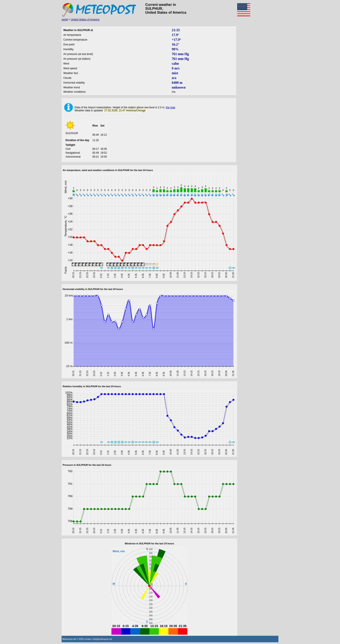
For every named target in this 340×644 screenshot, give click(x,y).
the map (171, 107)
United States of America (85, 20)
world (65, 20)
